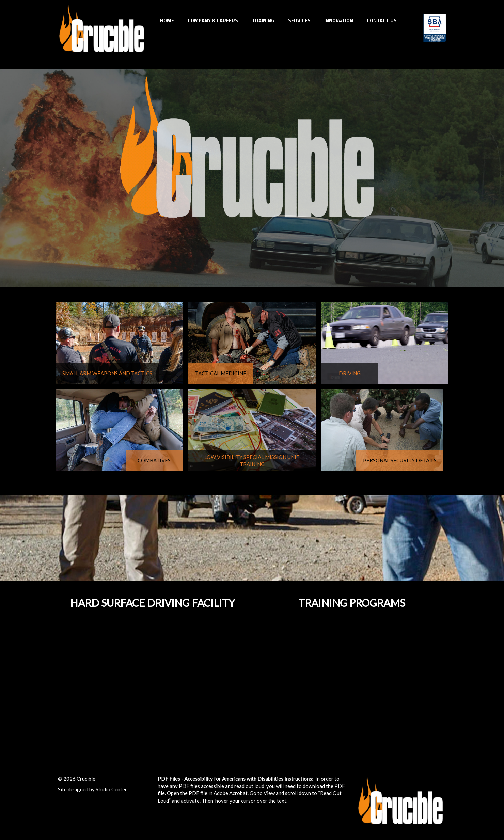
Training (263, 21)
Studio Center (111, 789)
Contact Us (382, 21)
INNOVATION (339, 21)
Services (299, 21)
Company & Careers (213, 21)
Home (167, 21)
